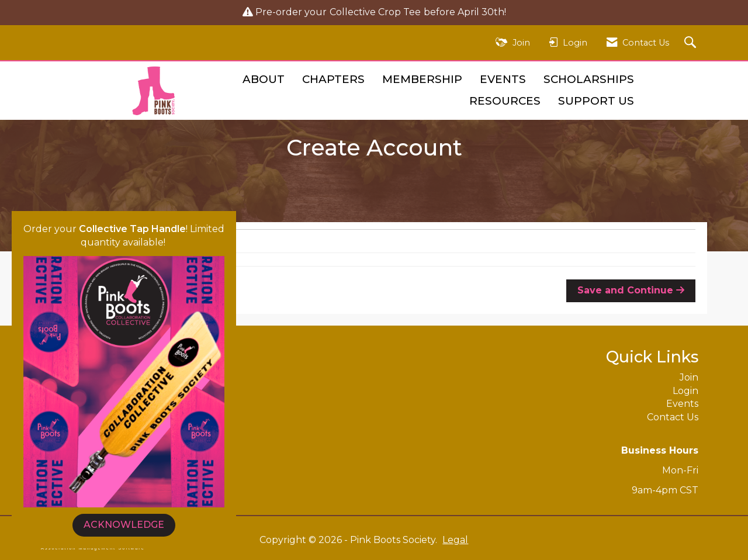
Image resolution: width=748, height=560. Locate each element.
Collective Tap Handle (132, 229)
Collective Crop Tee (375, 12)
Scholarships (589, 79)
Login (685, 391)
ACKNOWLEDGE (124, 525)
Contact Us (673, 417)
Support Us (596, 101)
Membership (422, 79)
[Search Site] (692, 43)
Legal (455, 540)
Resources (505, 101)
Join (689, 377)
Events (503, 79)
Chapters (333, 79)
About (264, 79)
